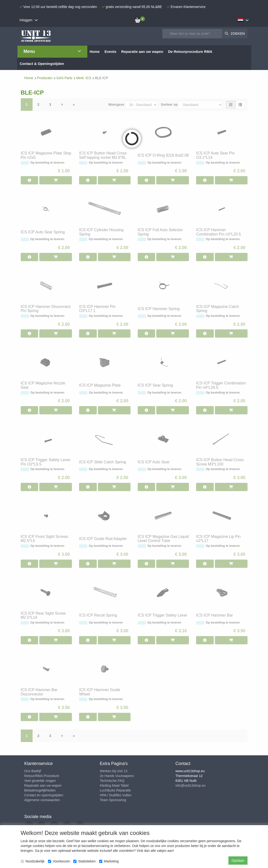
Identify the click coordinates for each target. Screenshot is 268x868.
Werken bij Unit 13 (114, 771)
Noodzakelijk (33, 861)
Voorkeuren (59, 861)
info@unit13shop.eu (190, 785)
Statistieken (84, 861)
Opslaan (238, 861)
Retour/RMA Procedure (42, 776)
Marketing (109, 861)
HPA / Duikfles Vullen (116, 795)
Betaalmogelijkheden (40, 790)
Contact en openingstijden (44, 795)
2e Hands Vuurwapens (117, 776)
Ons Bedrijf (33, 771)
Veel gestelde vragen (40, 781)
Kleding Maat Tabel (114, 785)
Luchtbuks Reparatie (115, 790)
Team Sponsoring (113, 800)
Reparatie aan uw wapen (43, 785)
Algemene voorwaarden (42, 800)
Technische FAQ (112, 781)
